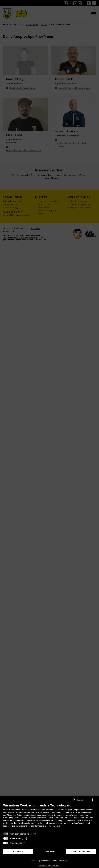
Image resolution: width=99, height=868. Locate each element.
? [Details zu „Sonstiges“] (24, 843)
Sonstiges (14, 843)
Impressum (34, 861)
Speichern (49, 852)
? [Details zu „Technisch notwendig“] (35, 834)
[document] (49, 817)
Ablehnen (18, 852)
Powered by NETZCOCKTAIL (49, 865)
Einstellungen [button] (64, 861)
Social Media (16, 838)
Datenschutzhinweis (49, 861)
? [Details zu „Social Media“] (27, 838)
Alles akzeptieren (81, 852)
